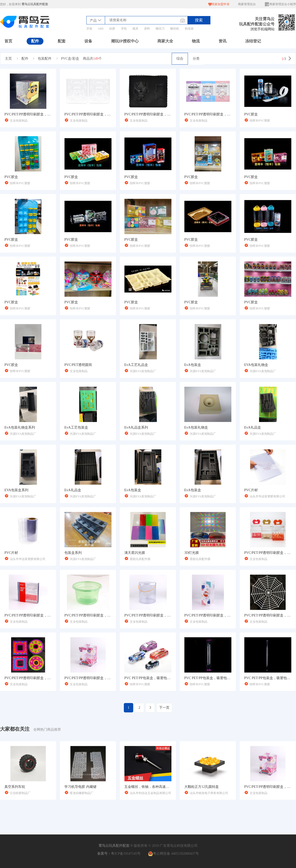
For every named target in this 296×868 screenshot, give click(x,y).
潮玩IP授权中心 (125, 41)
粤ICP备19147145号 (126, 854)
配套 (62, 41)
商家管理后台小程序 (280, 4)
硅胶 (112, 29)
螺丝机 (175, 29)
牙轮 (124, 29)
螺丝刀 (160, 29)
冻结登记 (253, 41)
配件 (35, 41)
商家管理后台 (247, 4)
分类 (196, 59)
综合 (180, 59)
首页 (8, 41)
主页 (8, 59)
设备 (88, 41)
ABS (101, 29)
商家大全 (165, 41)
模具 (135, 29)
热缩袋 (189, 29)
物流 (196, 41)
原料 (147, 29)
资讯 (222, 41)
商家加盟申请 (219, 4)
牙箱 (89, 29)
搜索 (199, 20)
